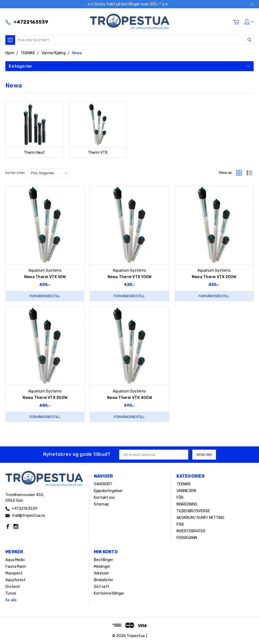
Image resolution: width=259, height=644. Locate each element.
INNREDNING (187, 504)
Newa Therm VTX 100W (130, 277)
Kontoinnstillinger (109, 593)
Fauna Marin (16, 567)
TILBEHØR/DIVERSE (193, 511)
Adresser (102, 573)
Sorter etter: (16, 173)
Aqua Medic (15, 560)
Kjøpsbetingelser (108, 491)
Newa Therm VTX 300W (45, 398)
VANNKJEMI (186, 491)
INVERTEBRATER (191, 531)
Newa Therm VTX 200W (214, 277)
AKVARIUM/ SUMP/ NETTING (200, 518)
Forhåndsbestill (45, 296)
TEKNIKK (184, 484)
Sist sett (102, 587)
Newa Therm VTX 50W (45, 277)
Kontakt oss (104, 498)
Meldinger (102, 567)
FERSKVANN (187, 538)
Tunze (11, 593)
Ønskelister (104, 580)
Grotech (13, 587)
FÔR (180, 498)
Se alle (11, 600)
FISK (180, 524)
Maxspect (14, 573)
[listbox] (49, 173)
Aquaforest (15, 580)
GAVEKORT (103, 484)
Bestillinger (104, 560)
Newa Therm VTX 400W (129, 398)
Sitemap (101, 504)
